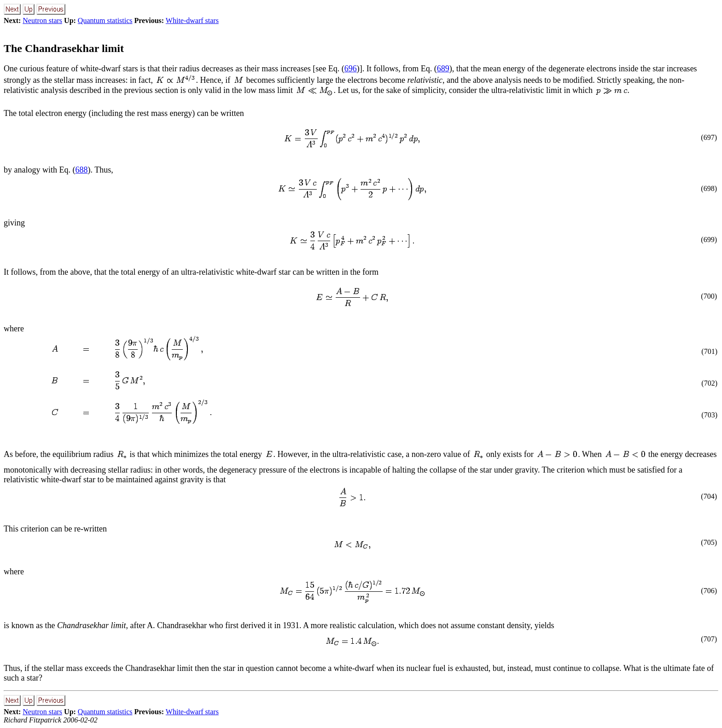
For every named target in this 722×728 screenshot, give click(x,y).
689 (443, 69)
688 (81, 170)
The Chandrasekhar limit (64, 48)
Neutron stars (42, 20)
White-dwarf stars (192, 20)
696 (351, 69)
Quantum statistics (105, 20)
